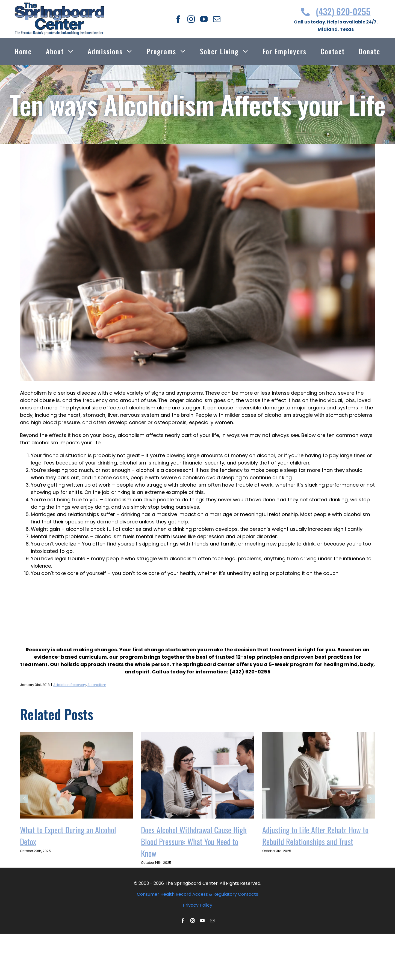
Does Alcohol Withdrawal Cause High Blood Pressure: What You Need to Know (194, 841)
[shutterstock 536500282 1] (197, 262)
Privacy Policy (197, 905)
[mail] (217, 19)
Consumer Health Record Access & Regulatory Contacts (198, 894)
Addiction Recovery (70, 685)
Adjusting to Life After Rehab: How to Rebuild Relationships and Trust (315, 836)
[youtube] (204, 19)
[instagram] (191, 19)
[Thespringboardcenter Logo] (59, 5)
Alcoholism (97, 685)
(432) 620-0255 (336, 11)
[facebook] (178, 19)
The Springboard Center (191, 883)
